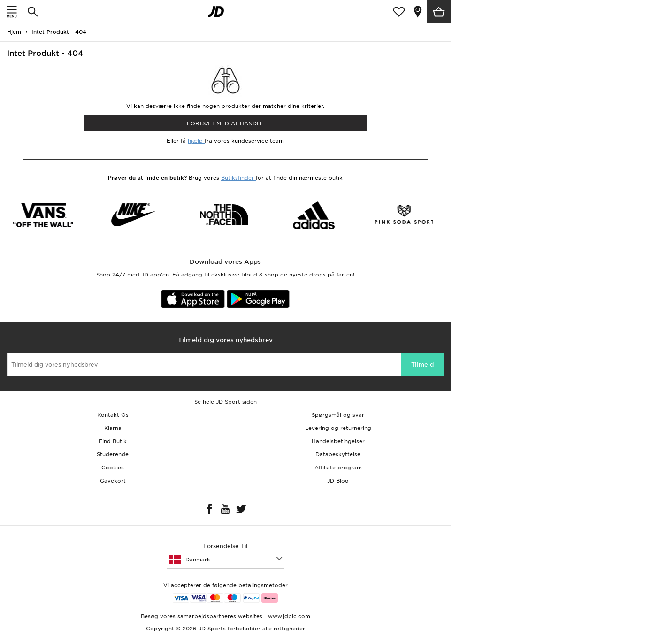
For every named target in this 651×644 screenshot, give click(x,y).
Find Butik (113, 441)
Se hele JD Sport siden (226, 402)
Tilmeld (422, 364)
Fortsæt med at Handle (225, 123)
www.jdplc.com (288, 616)
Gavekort (113, 481)
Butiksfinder (238, 178)
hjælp (196, 141)
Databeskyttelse (338, 454)
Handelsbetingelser (338, 441)
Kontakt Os (113, 415)
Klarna (113, 428)
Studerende (113, 454)
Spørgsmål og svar (338, 415)
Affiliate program (338, 468)
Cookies (113, 468)
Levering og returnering (338, 428)
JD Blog (338, 481)
